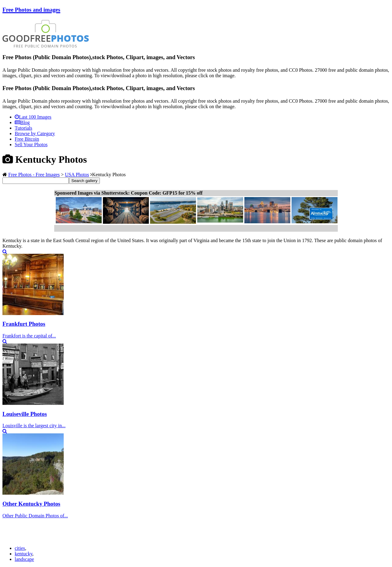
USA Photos (77, 175)
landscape (24, 559)
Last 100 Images (33, 117)
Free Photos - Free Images (34, 175)
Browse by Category (35, 133)
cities (20, 548)
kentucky (24, 554)
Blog (22, 122)
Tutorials (23, 128)
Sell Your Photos (31, 145)
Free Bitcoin (27, 139)
